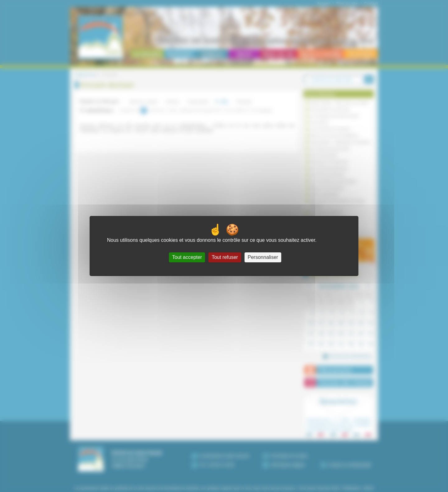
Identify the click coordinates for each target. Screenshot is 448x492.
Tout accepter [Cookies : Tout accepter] (187, 257)
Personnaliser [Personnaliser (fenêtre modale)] (263, 257)
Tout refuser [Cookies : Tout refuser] (225, 257)
